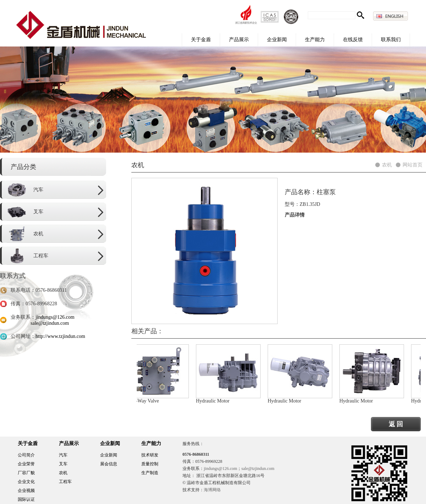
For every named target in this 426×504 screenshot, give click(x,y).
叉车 (63, 464)
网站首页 (413, 165)
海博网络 (212, 490)
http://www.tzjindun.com (60, 336)
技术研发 (150, 455)
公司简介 (26, 455)
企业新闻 (277, 40)
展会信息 (109, 464)
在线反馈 (353, 40)
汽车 (63, 455)
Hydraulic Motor (214, 401)
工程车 (65, 482)
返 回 (396, 424)
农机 (387, 165)
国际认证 (26, 499)
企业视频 (26, 491)
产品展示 (239, 40)
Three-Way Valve (143, 401)
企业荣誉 (26, 464)
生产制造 (150, 473)
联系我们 (391, 40)
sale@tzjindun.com (50, 323)
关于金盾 (201, 40)
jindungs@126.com (55, 317)
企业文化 (26, 482)
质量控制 (150, 464)
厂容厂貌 (26, 473)
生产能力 (315, 40)
